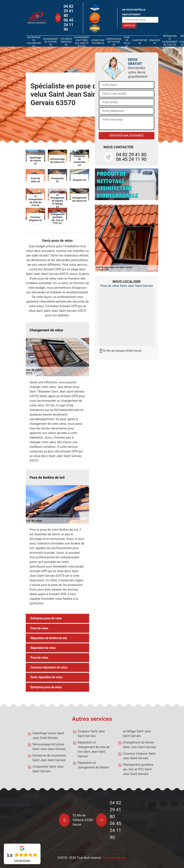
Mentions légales (115, 858)
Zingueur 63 (155, 42)
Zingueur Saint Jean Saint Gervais (91, 734)
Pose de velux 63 (127, 42)
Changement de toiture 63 (51, 42)
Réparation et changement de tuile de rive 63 (170, 42)
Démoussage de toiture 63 (114, 42)
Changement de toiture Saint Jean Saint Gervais (140, 745)
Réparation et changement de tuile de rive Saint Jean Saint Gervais (94, 749)
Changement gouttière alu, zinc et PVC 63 (82, 42)
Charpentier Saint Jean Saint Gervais (48, 769)
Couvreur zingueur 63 (66, 42)
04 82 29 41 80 (68, 11)
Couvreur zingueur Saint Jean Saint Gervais (139, 756)
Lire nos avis (22, 861)
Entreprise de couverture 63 (34, 42)
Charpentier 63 (140, 42)
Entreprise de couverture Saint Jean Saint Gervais (49, 758)
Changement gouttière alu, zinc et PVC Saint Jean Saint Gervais (138, 769)
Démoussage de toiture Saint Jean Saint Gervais (49, 747)
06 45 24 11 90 (68, 25)
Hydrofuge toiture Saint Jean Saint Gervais (48, 736)
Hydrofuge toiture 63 (98, 42)
